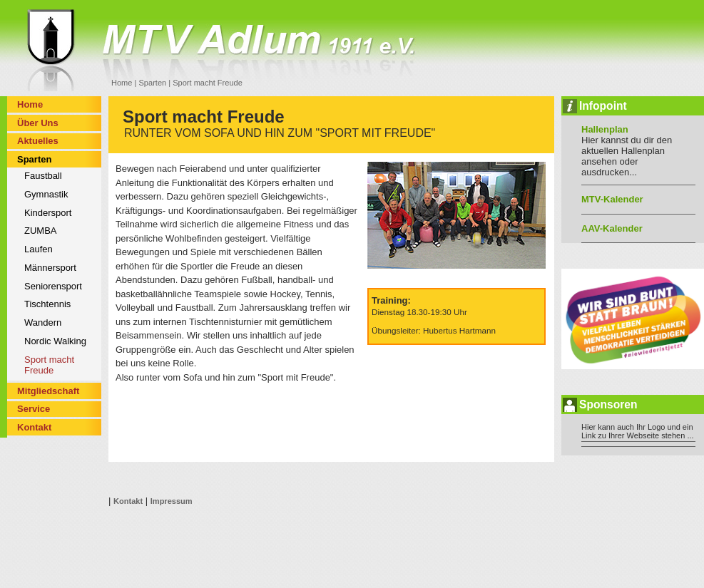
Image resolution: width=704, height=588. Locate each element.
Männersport (50, 268)
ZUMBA (41, 231)
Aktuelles (38, 141)
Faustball (43, 176)
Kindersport (48, 213)
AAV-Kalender (612, 228)
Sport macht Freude (49, 365)
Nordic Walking (55, 341)
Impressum (172, 501)
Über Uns (38, 123)
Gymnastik (46, 194)
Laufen (39, 249)
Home (122, 83)
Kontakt (34, 427)
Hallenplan (605, 129)
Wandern (43, 323)
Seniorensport (53, 286)
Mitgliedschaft (48, 391)
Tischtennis (47, 304)
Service (34, 409)
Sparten (152, 83)
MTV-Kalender (612, 199)
